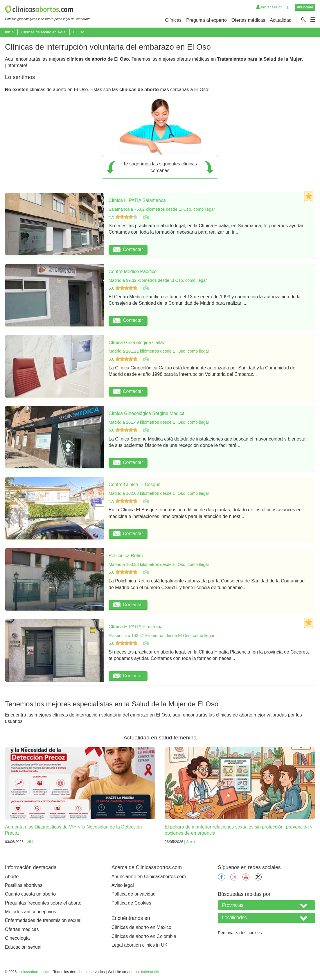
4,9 (124, 501)
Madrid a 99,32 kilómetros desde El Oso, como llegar (158, 280)
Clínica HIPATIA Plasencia (136, 627)
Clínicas (173, 20)
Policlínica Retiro (126, 556)
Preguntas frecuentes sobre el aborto (43, 903)
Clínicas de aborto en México (141, 927)
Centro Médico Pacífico (133, 271)
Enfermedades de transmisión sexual (43, 920)
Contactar (128, 249)
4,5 (124, 217)
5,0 (124, 288)
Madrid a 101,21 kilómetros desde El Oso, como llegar (159, 351)
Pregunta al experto (206, 20)
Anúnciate (305, 7)
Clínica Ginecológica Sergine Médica (146, 413)
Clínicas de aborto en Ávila (43, 32)
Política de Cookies (131, 903)
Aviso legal (123, 885)
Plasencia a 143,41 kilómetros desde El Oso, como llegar (162, 636)
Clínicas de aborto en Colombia (144, 936)
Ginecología (17, 938)
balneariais (150, 972)
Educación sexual (23, 947)
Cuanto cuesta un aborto (30, 894)
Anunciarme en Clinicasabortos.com (149, 877)
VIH (29, 842)
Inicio (9, 32)
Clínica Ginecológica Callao (137, 343)
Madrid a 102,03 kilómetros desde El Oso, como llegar (159, 493)
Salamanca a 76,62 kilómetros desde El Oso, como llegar (162, 209)
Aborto (12, 877)
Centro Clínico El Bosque (135, 484)
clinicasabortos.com (34, 972)
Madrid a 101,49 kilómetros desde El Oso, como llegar (159, 422)
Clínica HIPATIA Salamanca (137, 200)
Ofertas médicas (248, 20)
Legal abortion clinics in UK (140, 945)
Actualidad (281, 20)
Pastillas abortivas (24, 885)
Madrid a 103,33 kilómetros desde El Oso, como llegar (159, 564)
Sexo (190, 842)
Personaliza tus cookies (240, 933)
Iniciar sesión (269, 7)
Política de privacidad (134, 894)
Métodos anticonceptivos (30, 912)
